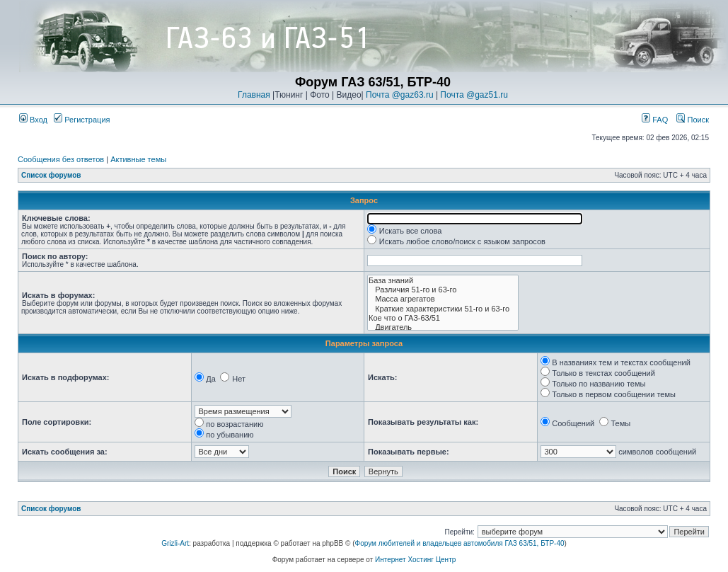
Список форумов (51, 175)
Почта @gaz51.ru (474, 95)
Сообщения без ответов (61, 159)
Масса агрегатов (443, 299)
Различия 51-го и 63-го (443, 290)
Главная (254, 95)
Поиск (693, 120)
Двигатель (443, 327)
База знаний (443, 281)
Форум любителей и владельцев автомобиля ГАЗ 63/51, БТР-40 (460, 543)
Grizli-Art (175, 543)
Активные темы (138, 159)
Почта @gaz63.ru (400, 95)
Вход (33, 120)
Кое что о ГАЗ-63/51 (443, 318)
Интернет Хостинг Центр (415, 560)
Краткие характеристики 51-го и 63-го (443, 309)
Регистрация (82, 120)
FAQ (655, 120)
